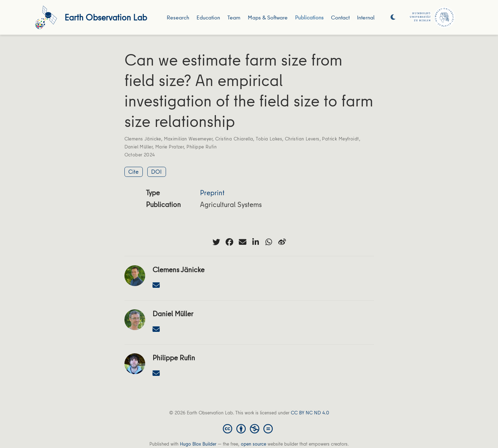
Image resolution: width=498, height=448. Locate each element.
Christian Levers (302, 139)
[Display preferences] (393, 18)
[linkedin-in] (256, 242)
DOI (156, 171)
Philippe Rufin (202, 147)
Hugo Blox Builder (198, 444)
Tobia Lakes (269, 139)
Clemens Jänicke (143, 139)
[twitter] (216, 242)
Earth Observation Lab (106, 17)
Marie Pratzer (169, 147)
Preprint (212, 193)
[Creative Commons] (249, 428)
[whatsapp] (269, 242)
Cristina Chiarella (234, 139)
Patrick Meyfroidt (340, 139)
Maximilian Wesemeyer (188, 139)
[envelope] (243, 242)
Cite (133, 171)
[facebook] (229, 242)
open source (254, 444)
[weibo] (282, 242)
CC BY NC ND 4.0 (310, 413)
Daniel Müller (138, 147)
